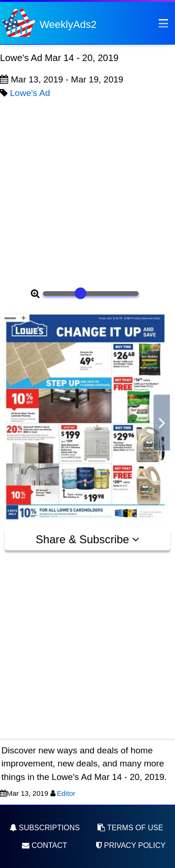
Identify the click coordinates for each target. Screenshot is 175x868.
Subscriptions (45, 828)
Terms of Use (130, 828)
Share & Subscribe (88, 539)
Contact (45, 845)
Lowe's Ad (30, 93)
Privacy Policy (130, 845)
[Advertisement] (87, 192)
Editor (66, 793)
